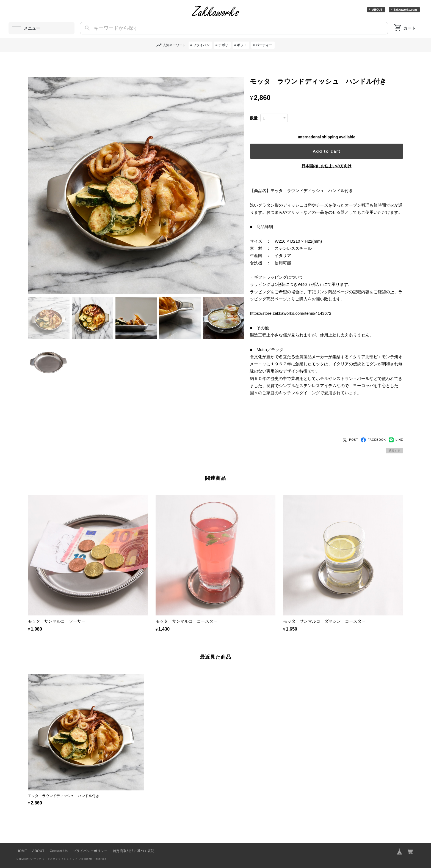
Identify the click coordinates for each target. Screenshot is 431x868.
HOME (22, 842)
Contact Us (59, 842)
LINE (396, 431)
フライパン (201, 45)
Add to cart (329, 151)
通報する (394, 441)
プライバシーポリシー (90, 842)
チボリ (223, 45)
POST (350, 431)
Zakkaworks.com (405, 10)
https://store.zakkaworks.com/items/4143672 (295, 321)
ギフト (242, 45)
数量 (259, 118)
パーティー (264, 45)
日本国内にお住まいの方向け (329, 166)
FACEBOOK (373, 431)
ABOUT (377, 10)
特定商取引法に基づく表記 (134, 842)
